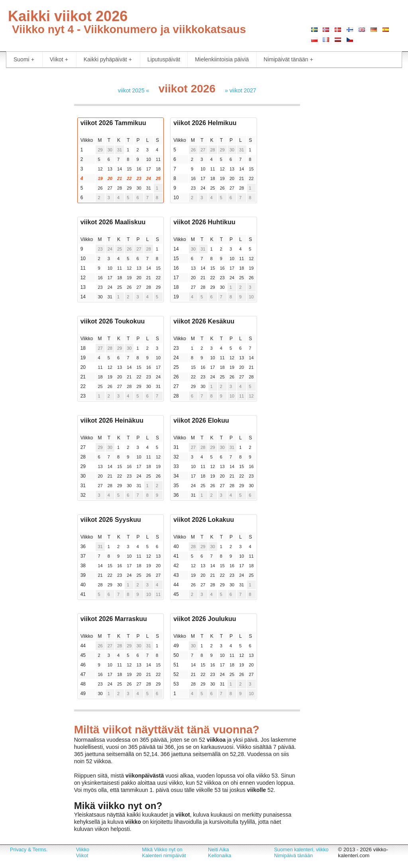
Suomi (24, 60)
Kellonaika (220, 856)
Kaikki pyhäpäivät (108, 60)
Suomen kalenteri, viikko (301, 850)
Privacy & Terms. (29, 850)
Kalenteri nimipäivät (164, 856)
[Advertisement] (34, 195)
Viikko (83, 850)
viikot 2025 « (134, 90)
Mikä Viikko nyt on (162, 850)
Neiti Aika (219, 850)
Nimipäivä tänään (294, 856)
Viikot (59, 60)
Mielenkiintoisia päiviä (222, 59)
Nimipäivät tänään (288, 60)
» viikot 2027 (240, 90)
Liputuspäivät (164, 59)
